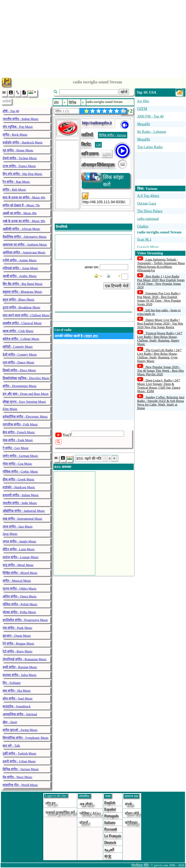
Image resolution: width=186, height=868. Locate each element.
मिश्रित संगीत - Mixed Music (20, 573)
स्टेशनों (84, 823)
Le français (113, 836)
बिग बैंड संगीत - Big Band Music (23, 284)
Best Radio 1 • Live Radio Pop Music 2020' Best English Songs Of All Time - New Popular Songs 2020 (161, 282)
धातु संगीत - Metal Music (18, 565)
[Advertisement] (93, 38)
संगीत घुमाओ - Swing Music (20, 730)
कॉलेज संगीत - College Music (21, 339)
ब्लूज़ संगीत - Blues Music (19, 300)
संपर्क (128, 804)
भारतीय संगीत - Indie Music (20, 503)
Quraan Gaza (147, 203)
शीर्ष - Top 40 (11, 111)
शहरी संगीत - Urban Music (19, 761)
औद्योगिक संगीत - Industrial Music (24, 511)
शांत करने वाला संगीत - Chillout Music (26, 315)
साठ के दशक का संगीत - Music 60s (24, 197)
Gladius (143, 226)
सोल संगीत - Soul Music (18, 699)
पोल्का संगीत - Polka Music (19, 612)
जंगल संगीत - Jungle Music (20, 541)
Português (112, 816)
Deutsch (110, 842)
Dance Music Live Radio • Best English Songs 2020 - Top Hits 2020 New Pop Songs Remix (160, 324)
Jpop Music (10, 534)
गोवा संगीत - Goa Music (17, 464)
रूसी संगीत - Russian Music (20, 667)
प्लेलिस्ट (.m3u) (90, 813)
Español (110, 809)
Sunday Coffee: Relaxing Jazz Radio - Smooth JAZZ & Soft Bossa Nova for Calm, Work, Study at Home (161, 403)
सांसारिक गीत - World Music (20, 785)
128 (98, 145)
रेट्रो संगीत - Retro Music (18, 651)
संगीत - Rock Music (15, 135)
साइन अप (91, 336)
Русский (111, 829)
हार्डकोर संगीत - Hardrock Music (23, 142)
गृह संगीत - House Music (18, 150)
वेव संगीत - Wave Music (17, 777)
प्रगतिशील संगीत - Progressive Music (25, 620)
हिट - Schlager (12, 683)
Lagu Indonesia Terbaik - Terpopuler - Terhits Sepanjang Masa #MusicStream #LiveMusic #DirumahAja (161, 265)
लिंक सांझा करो (103, 180)
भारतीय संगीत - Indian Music (21, 119)
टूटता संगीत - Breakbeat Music (22, 307)
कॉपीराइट (131, 823)
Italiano (110, 822)
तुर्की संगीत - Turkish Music (20, 754)
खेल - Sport (10, 722)
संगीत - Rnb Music (14, 190)
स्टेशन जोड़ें (132, 813)
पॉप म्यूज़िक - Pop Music (18, 127)
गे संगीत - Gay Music (16, 448)
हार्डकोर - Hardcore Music (19, 487)
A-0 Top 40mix (148, 196)
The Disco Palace (150, 211)
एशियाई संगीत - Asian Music (20, 268)
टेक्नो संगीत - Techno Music (20, 158)
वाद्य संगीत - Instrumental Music (23, 519)
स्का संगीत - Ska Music (17, 691)
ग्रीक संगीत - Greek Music (18, 479)
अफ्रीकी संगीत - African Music (21, 229)
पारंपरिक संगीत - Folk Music (20, 424)
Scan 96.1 (144, 239)
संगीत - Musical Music (17, 581)
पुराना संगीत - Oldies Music (20, 589)
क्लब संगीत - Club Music (18, 331)
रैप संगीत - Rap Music (16, 182)
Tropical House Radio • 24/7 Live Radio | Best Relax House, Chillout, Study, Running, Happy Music (160, 339)
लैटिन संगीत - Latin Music (19, 549)
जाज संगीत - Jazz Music (18, 527)
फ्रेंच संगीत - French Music (19, 432)
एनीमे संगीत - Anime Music (20, 260)
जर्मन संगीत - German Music (20, 456)
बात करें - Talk (11, 746)
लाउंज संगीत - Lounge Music (21, 557)
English (110, 803)
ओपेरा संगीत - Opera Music (20, 596)
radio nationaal (148, 219)
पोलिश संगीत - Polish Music (20, 604)
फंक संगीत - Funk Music (18, 440)
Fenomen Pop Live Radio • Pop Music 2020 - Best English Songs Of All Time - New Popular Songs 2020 (159, 299)
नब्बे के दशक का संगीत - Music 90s (24, 221)
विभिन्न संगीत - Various (113, 135)
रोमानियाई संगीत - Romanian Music (25, 659)
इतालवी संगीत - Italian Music (21, 495)
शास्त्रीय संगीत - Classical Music (22, 323)
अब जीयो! (86, 804)
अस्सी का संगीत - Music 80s (20, 213)
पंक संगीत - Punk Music (17, 628)
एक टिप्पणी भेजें (117, 286)
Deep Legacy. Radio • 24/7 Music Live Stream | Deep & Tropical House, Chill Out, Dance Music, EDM (159, 386)
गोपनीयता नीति (140, 865)
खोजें (124, 92)
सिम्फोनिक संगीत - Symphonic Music (26, 738)
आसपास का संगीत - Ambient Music (25, 245)
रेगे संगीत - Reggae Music (18, 644)
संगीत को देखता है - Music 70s (21, 205)
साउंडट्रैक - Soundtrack (17, 706)
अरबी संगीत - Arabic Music (20, 276)
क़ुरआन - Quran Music (17, 636)
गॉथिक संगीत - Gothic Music (20, 472)
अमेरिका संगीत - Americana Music (24, 252)
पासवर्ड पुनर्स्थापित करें (60, 813)
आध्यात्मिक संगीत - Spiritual (20, 714)
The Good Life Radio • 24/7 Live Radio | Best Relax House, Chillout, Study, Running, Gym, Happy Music (159, 356)
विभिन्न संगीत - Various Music (21, 769)
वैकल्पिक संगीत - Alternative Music (25, 237)
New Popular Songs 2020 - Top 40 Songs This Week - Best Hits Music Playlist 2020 (160, 371)
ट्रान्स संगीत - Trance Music (19, 166)
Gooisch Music (148, 247)
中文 (108, 856)
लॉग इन (51, 803)
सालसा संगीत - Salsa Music (20, 675)
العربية (109, 849)
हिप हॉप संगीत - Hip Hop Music (23, 174)
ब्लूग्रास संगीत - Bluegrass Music (22, 292)
